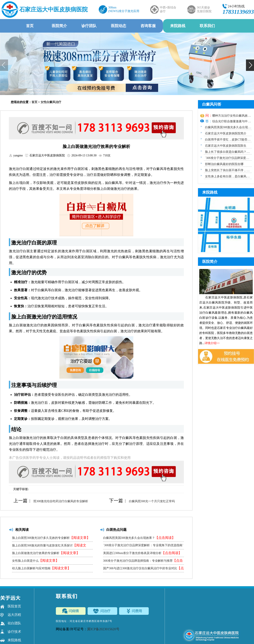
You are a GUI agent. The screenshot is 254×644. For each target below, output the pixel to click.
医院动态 (119, 26)
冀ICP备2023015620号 (103, 629)
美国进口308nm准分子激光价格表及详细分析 (143, 553)
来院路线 (178, 26)
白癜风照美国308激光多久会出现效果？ (139, 538)
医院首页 (11, 606)
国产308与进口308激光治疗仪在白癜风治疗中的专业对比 (143, 569)
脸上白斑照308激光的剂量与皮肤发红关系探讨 (49, 546)
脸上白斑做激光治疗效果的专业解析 (46, 553)
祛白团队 (11, 623)
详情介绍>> (212, 343)
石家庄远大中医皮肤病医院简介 (226, 133)
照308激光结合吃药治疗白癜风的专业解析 (61, 501)
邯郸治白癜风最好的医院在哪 (224, 164)
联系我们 (207, 26)
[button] (250, 65)
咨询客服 (148, 26)
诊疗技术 (11, 632)
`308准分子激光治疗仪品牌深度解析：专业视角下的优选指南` (143, 546)
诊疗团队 (89, 26)
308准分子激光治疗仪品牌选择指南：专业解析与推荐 (143, 562)
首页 (30, 26)
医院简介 (59, 26)
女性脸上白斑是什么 (36, 561)
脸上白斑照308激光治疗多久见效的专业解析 (51, 538)
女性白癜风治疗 (51, 102)
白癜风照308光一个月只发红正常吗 (152, 501)
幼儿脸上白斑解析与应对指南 (41, 568)
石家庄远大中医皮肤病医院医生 (226, 146)
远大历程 (11, 615)
